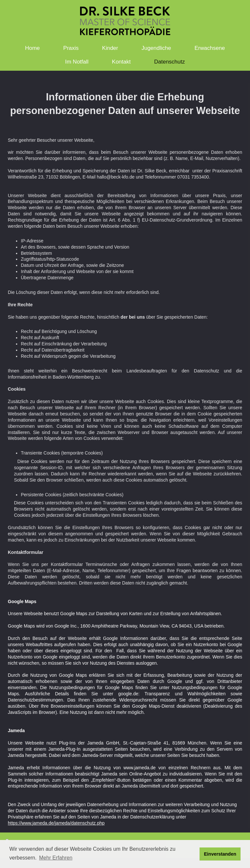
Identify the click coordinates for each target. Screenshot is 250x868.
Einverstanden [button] (220, 854)
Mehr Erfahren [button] (56, 858)
